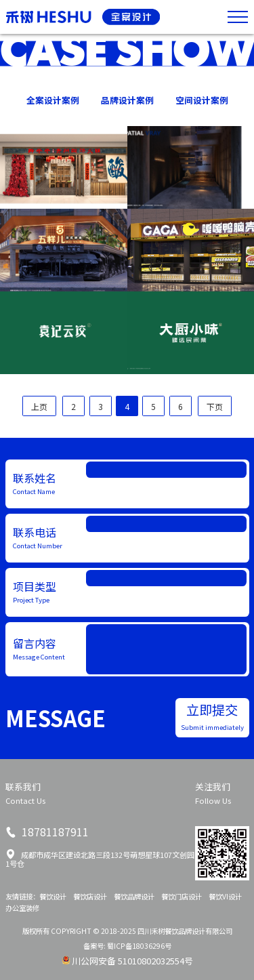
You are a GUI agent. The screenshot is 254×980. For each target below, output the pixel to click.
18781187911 (54, 832)
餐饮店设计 (90, 896)
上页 (39, 406)
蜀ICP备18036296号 (139, 946)
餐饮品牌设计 (134, 896)
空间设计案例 (202, 100)
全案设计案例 (53, 100)
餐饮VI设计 (225, 896)
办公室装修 (22, 908)
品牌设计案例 (127, 100)
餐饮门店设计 (182, 896)
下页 (215, 406)
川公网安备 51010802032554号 (132, 961)
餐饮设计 (53, 896)
